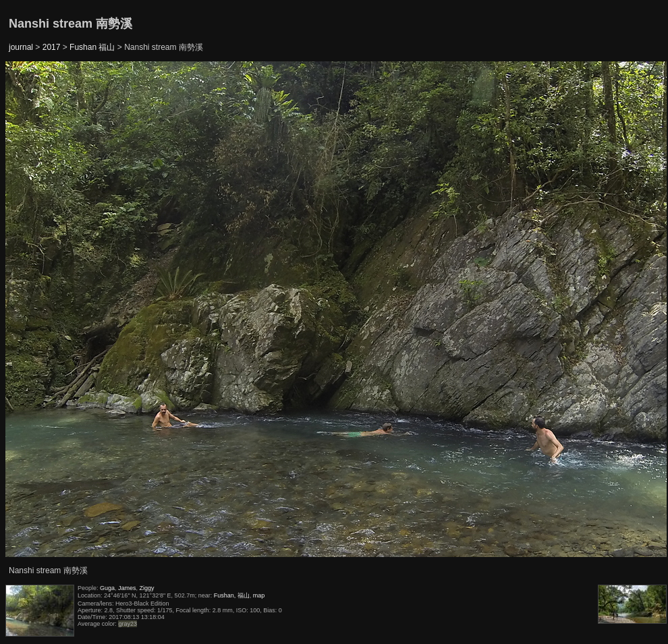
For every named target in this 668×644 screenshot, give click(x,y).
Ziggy (147, 588)
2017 (52, 47)
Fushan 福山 (92, 47)
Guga (107, 588)
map (259, 595)
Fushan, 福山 (232, 595)
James (127, 588)
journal (21, 47)
